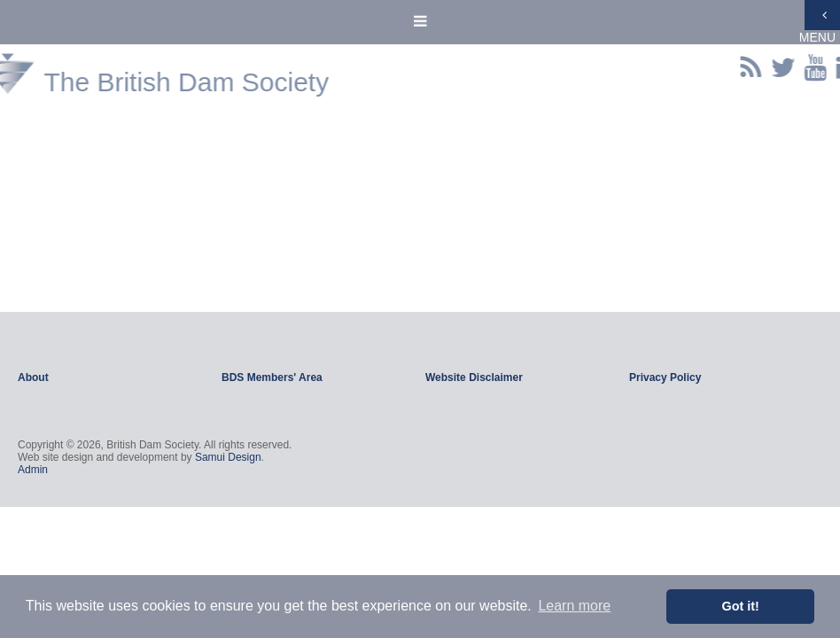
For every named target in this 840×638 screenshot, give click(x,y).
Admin (33, 470)
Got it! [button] (741, 606)
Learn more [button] (574, 606)
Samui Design (228, 457)
